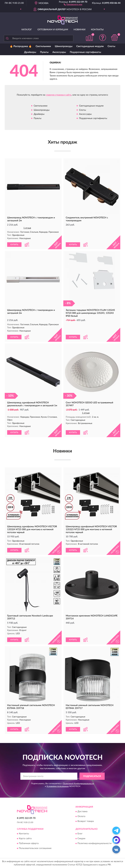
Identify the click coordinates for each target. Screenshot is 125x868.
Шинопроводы (64, 46)
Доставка (82, 812)
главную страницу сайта (59, 95)
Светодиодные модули (90, 46)
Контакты (97, 30)
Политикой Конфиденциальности (78, 783)
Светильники (43, 46)
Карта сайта (25, 839)
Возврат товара (86, 821)
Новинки (80, 30)
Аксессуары (59, 52)
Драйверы (30, 52)
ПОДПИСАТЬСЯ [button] (92, 776)
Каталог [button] (27, 30)
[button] (73, 4)
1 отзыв (27, 228)
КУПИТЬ (14, 245)
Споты (111, 46)
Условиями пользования (58, 786)
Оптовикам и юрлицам (53, 30)
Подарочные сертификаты (85, 52)
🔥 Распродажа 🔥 (21, 46)
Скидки (81, 839)
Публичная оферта (29, 844)
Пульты (44, 52)
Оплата (81, 816)
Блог (80, 834)
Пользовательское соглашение (35, 848)
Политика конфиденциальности (94, 844)
